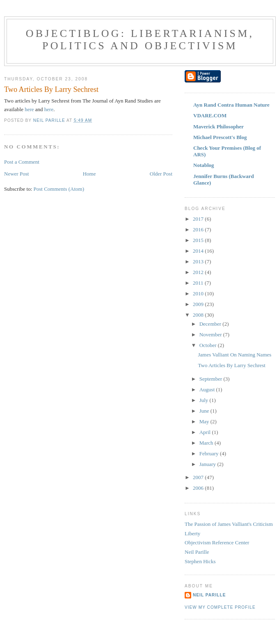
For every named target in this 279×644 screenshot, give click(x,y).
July (205, 400)
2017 (199, 219)
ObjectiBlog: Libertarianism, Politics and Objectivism (140, 40)
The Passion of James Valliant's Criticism (229, 524)
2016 (199, 230)
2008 (199, 315)
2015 (199, 240)
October (209, 345)
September (212, 379)
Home (89, 174)
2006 (199, 488)
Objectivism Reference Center (217, 542)
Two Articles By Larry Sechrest (231, 365)
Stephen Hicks (200, 561)
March (207, 443)
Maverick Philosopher (218, 127)
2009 (199, 304)
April (206, 432)
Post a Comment (22, 162)
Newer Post (16, 174)
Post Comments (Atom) (59, 189)
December (211, 324)
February (210, 453)
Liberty (192, 533)
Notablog (204, 165)
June (205, 411)
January (208, 464)
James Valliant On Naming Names (234, 355)
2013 (199, 261)
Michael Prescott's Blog (220, 137)
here (29, 109)
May (205, 421)
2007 (199, 477)
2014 (199, 251)
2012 (199, 272)
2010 (199, 293)
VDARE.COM (210, 115)
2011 (199, 283)
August (208, 389)
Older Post (161, 174)
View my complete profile (220, 607)
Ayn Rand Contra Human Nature (231, 105)
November (211, 335)
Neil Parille (197, 552)
